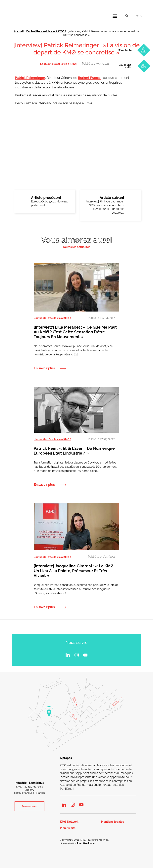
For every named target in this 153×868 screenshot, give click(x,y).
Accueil (19, 31)
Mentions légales (113, 822)
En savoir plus (44, 368)
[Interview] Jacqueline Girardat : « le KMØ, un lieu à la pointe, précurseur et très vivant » (74, 571)
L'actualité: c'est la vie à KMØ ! (46, 31)
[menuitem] (139, 16)
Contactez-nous (29, 806)
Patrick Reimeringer (30, 78)
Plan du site (68, 828)
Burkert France (89, 78)
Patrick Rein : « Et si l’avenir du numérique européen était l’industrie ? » (74, 451)
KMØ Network (69, 822)
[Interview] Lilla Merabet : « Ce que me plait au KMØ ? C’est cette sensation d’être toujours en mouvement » (75, 332)
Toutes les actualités (76, 247)
